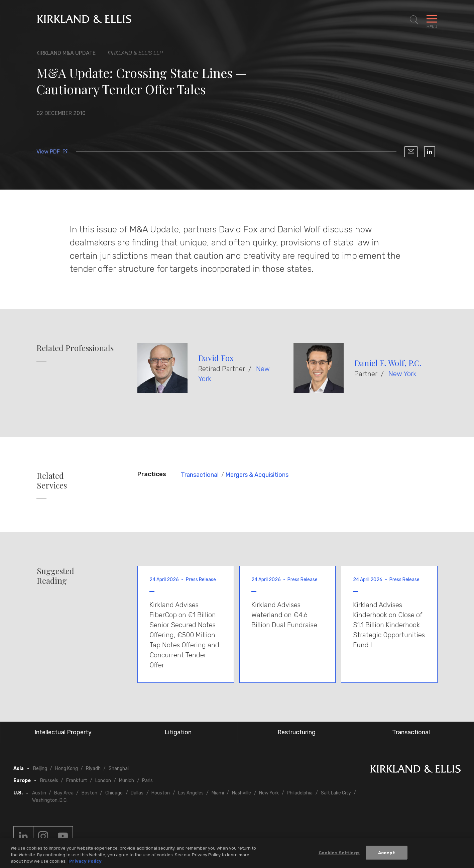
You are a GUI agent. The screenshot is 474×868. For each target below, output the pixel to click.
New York (402, 374)
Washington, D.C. (50, 800)
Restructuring (297, 732)
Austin (39, 793)
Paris (147, 781)
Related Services (52, 480)
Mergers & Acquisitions (257, 475)
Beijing (40, 769)
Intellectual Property (63, 732)
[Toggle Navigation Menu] (432, 20)
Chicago (114, 793)
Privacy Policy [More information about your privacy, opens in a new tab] (85, 861)
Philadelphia (300, 793)
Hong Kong (67, 769)
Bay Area (64, 793)
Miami (218, 793)
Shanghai (119, 769)
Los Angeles (191, 793)
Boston (89, 793)
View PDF (52, 152)
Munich (127, 781)
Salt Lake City (336, 793)
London (103, 781)
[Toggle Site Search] (414, 20)
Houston (161, 793)
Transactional (200, 475)
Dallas (137, 793)
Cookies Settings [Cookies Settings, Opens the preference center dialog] (339, 853)
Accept (387, 853)
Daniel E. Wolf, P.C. (388, 363)
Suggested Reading (55, 576)
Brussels (49, 781)
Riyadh (93, 769)
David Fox (216, 358)
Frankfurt (77, 781)
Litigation (178, 732)
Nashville (242, 793)
